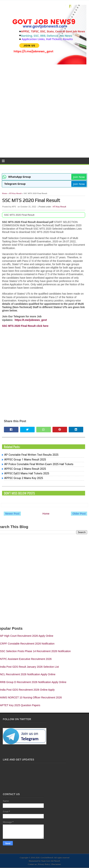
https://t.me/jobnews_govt (31, 320)
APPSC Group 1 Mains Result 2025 (25, 460)
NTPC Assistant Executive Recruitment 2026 (26, 659)
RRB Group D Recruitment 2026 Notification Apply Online (33, 682)
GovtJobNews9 (47, 857)
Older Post (79, 514)
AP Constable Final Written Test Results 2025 (31, 455)
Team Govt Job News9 (50, 861)
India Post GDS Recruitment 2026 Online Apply (27, 690)
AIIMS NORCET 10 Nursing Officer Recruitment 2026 (31, 697)
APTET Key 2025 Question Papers (20, 705)
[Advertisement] (44, 112)
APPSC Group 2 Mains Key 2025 (24, 478)
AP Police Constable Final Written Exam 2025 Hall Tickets (39, 464)
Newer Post (12, 514)
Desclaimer (56, 864)
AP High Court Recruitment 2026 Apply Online (27, 636)
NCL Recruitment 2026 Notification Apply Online (28, 674)
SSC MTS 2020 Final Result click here (25, 326)
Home (5, 193)
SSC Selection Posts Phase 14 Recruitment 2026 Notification (35, 651)
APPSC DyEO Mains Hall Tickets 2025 (27, 474)
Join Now (79, 177)
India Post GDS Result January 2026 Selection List (29, 667)
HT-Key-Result (15, 193)
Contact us (32, 864)
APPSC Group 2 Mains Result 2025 (25, 469)
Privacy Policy (44, 864)
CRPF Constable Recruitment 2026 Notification (27, 644)
